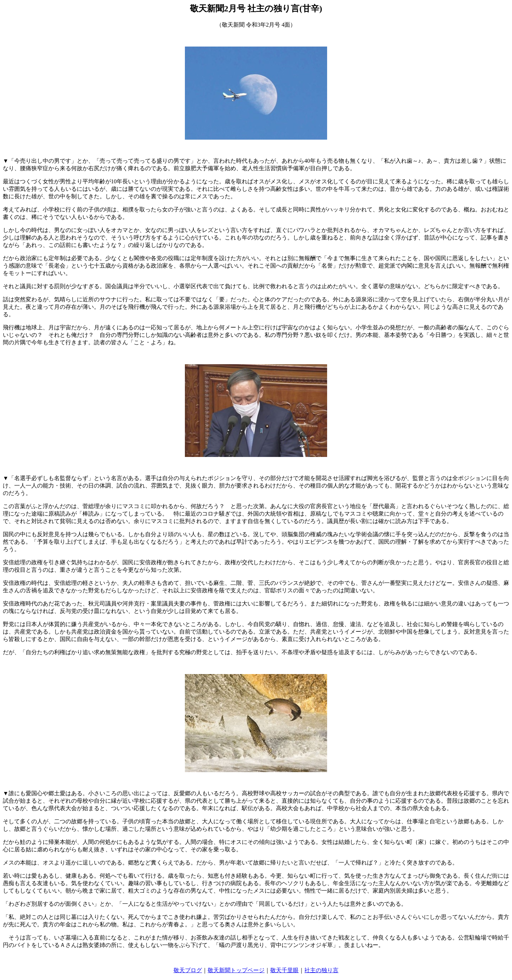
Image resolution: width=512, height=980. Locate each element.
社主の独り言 (321, 970)
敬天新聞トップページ (236, 970)
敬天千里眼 (284, 970)
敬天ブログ (188, 970)
